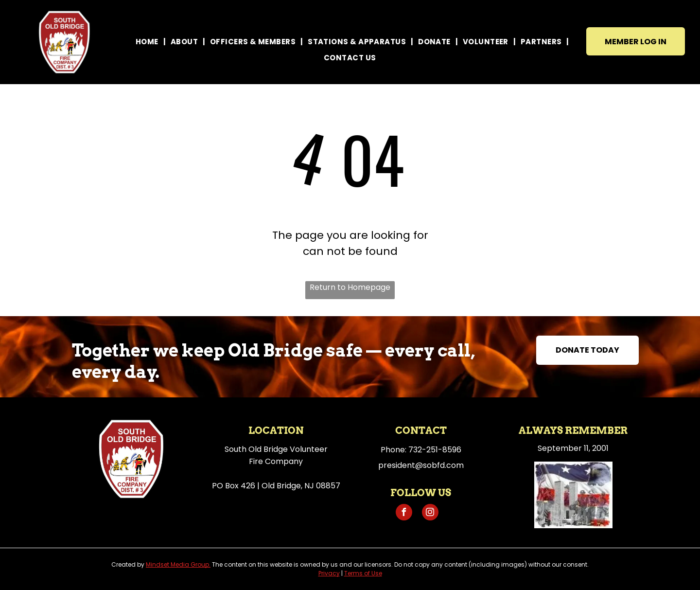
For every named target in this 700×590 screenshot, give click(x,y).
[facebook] (404, 513)
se (379, 573)
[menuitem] (148, 42)
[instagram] (430, 513)
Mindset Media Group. (178, 564)
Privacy (329, 573)
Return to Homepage (350, 287)
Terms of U (360, 573)
